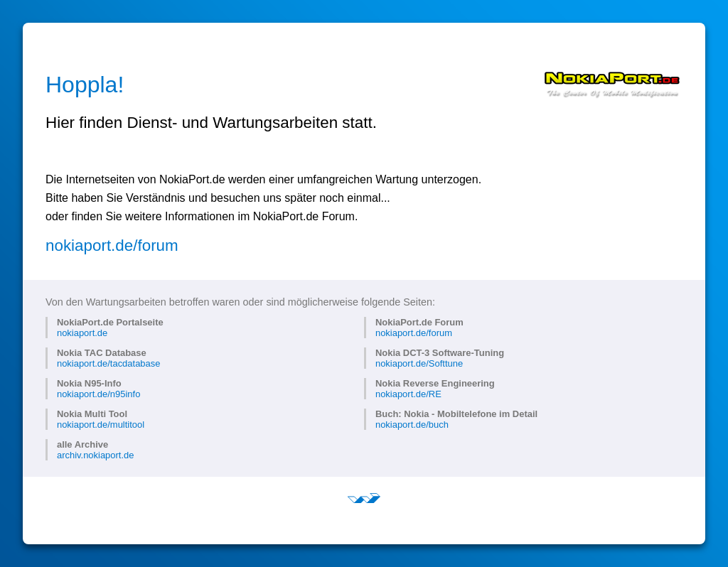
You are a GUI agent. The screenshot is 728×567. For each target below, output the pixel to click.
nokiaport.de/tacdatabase (108, 363)
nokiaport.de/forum (112, 245)
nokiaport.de (82, 333)
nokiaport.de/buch (412, 425)
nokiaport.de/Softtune (419, 363)
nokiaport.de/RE (408, 394)
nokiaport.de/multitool (101, 425)
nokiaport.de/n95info (98, 394)
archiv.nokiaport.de (95, 455)
